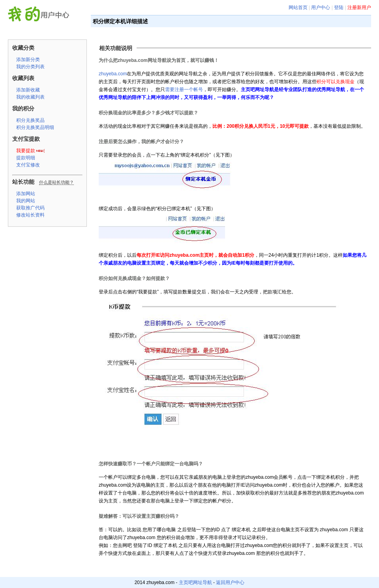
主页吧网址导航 (195, 582)
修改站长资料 (30, 215)
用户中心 (321, 7)
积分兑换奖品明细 (35, 127)
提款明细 (26, 158)
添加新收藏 (28, 90)
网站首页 (298, 7)
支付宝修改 (28, 165)
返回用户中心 (230, 582)
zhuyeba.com (113, 74)
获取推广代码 (30, 208)
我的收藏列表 (30, 97)
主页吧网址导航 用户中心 (41, 15)
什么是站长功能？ (56, 182)
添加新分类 (28, 60)
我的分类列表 (30, 67)
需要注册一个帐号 (184, 90)
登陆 (339, 7)
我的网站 (26, 201)
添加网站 (26, 194)
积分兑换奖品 (30, 120)
